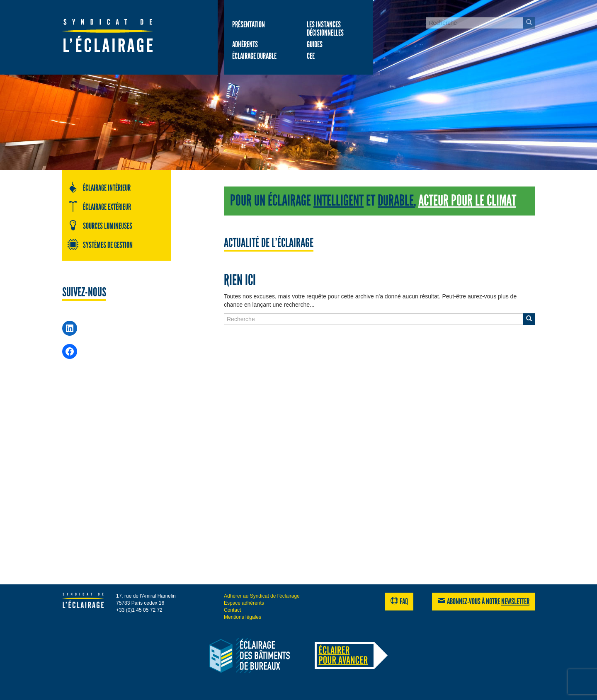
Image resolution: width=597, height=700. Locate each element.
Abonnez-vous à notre (483, 601)
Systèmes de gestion (100, 245)
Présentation (249, 24)
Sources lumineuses (100, 225)
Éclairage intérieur (99, 187)
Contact (232, 610)
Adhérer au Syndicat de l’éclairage (262, 596)
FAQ (399, 601)
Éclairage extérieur (99, 206)
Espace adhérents (244, 603)
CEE (311, 56)
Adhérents (245, 44)
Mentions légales (243, 617)
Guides (315, 44)
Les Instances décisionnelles (325, 29)
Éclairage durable (254, 56)
